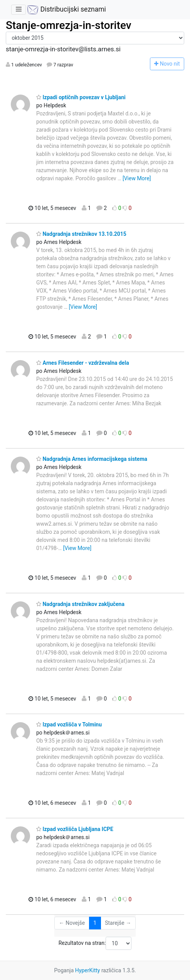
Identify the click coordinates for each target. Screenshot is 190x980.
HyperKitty (88, 970)
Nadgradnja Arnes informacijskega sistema (92, 459)
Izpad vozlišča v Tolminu (69, 724)
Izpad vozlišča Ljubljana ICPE (75, 829)
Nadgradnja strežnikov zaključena (80, 604)
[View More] (137, 178)
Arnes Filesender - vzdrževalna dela (83, 363)
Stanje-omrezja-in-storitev (69, 25)
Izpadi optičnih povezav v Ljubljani (81, 97)
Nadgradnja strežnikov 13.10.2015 (81, 234)
